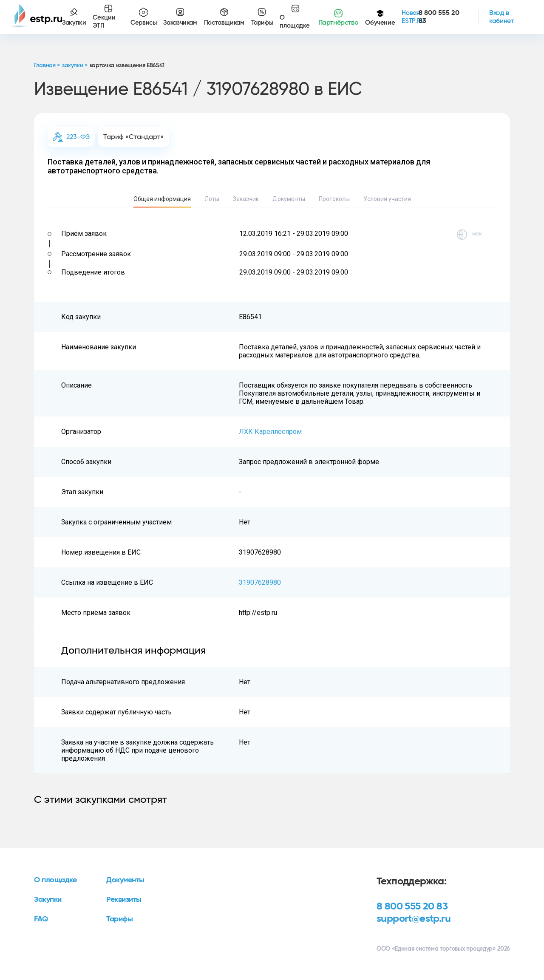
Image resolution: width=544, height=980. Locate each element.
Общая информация (162, 199)
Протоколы (334, 199)
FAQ (41, 919)
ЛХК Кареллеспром (270, 432)
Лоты (212, 199)
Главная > (47, 65)
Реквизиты (124, 900)
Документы (289, 199)
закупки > (75, 65)
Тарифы (119, 919)
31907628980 (260, 582)
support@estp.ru (414, 919)
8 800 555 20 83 (412, 906)
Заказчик (246, 199)
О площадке (55, 880)
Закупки (48, 900)
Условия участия (387, 199)
